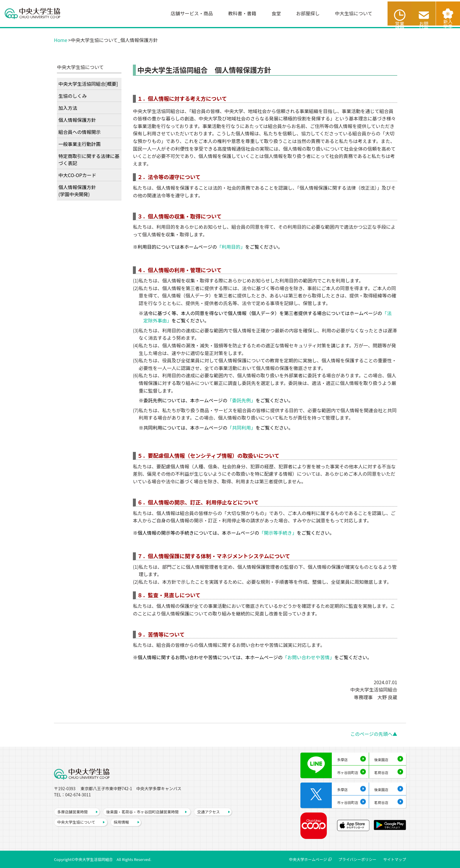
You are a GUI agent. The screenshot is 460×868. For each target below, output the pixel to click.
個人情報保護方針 (77, 120)
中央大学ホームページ (308, 859)
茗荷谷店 (381, 772)
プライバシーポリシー (357, 859)
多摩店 (342, 759)
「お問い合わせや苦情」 (308, 657)
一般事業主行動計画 (80, 144)
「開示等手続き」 (278, 533)
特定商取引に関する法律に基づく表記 (89, 159)
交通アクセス (208, 812)
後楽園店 (381, 759)
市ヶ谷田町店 (348, 772)
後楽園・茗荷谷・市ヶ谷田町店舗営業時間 (142, 812)
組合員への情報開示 (80, 132)
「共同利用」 (241, 428)
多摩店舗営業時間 (72, 812)
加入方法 (68, 108)
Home (61, 40)
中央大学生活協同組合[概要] (88, 84)
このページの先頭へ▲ (374, 734)
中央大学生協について (76, 822)
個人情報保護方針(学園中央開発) (77, 191)
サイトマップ (395, 859)
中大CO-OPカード (77, 175)
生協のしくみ (73, 96)
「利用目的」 (231, 247)
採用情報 (121, 822)
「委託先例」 (241, 400)
